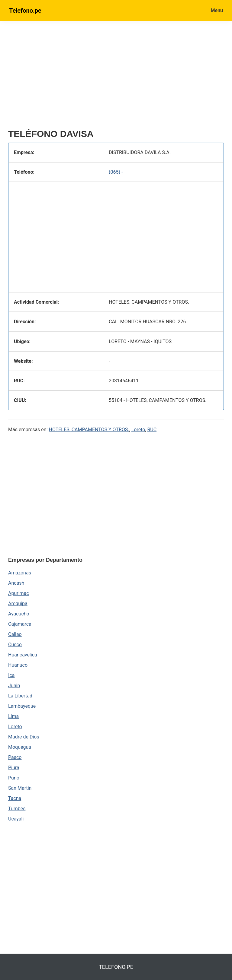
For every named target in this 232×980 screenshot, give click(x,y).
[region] (116, 77)
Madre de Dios (24, 737)
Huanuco (18, 665)
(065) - (116, 172)
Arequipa (18, 604)
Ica (11, 675)
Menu (217, 10)
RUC (152, 430)
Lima (13, 716)
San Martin (20, 788)
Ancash (16, 583)
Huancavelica (23, 655)
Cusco (15, 645)
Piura (14, 768)
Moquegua (20, 747)
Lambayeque (22, 706)
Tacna (15, 798)
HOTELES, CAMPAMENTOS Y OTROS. (89, 430)
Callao (15, 634)
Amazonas (20, 573)
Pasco (15, 757)
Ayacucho (19, 614)
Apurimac (19, 593)
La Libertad (20, 696)
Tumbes (17, 809)
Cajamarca (20, 624)
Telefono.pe (25, 11)
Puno (14, 778)
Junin (14, 686)
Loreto (138, 430)
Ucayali (16, 819)
